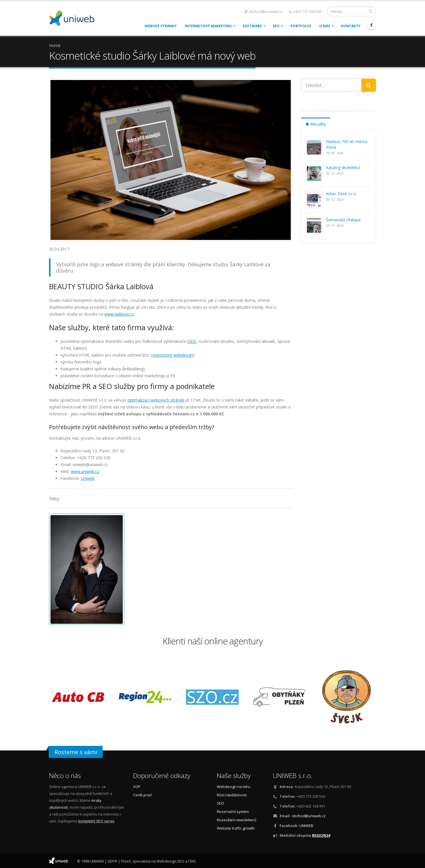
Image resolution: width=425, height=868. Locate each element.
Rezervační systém (233, 812)
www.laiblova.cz (119, 314)
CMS (192, 861)
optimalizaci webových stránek (156, 400)
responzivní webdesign (172, 355)
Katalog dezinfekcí (343, 168)
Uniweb (88, 478)
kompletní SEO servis (96, 821)
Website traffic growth (236, 828)
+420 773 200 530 (305, 12)
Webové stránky (161, 26)
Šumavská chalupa (343, 220)
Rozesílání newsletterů (237, 820)
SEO (276, 26)
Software (252, 26)
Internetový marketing (208, 26)
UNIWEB (306, 826)
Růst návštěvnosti (232, 795)
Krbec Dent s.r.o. (341, 194)
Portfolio (301, 26)
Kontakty (351, 26)
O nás (325, 26)
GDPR (112, 861)
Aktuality (316, 124)
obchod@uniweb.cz (263, 12)
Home (55, 45)
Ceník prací (142, 795)
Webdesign (166, 861)
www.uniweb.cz (85, 471)
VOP (137, 787)
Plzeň (126, 861)
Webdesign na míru (234, 787)
